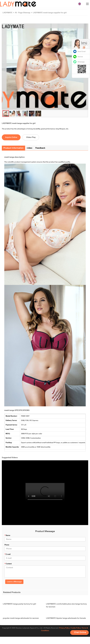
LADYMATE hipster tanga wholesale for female (66, 620)
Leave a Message (14, 582)
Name (7, 536)
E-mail (7, 554)
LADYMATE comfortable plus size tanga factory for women (66, 607)
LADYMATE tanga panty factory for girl (19, 606)
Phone (7, 545)
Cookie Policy (76, 628)
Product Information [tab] (13, 148)
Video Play (31, 137)
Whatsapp (81, 62)
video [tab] (29, 148)
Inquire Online (11, 137)
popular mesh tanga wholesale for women (21, 620)
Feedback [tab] (40, 148)
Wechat (80, 57)
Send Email (81, 52)
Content (8, 564)
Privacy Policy (64, 628)
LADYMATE (7, 13)
